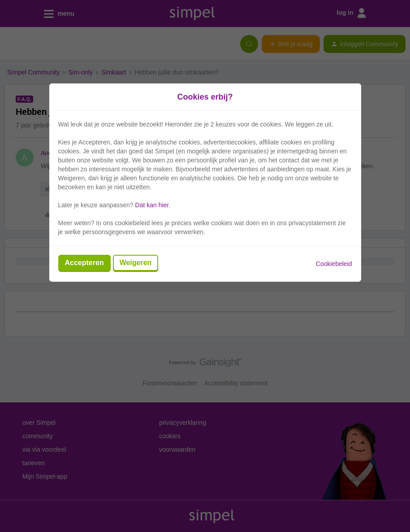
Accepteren (84, 263)
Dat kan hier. (153, 205)
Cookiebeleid (334, 264)
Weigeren (136, 263)
